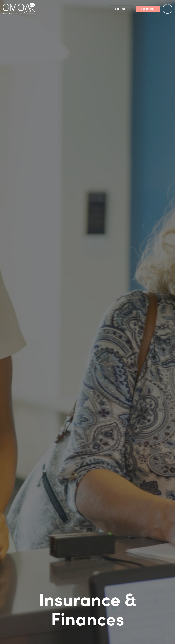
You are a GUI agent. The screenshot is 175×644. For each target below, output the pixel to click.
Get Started (148, 9)
